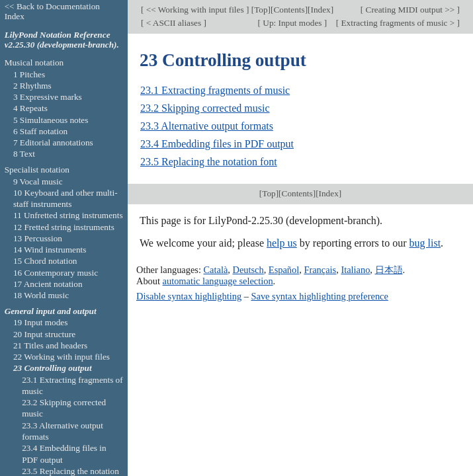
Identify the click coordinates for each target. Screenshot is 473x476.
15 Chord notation (45, 261)
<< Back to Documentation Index (52, 11)
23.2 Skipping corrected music (205, 108)
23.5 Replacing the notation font (209, 162)
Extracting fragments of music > (398, 23)
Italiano (355, 270)
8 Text (24, 154)
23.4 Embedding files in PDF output (217, 144)
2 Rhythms (32, 86)
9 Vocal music (38, 181)
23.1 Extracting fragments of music (215, 90)
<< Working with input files (194, 10)
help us (282, 243)
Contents (289, 10)
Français (320, 270)
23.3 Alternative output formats (207, 126)
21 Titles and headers (50, 345)
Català (216, 270)
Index (320, 10)
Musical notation (34, 62)
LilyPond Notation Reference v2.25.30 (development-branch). (62, 40)
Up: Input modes (292, 23)
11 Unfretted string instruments (68, 215)
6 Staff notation (40, 131)
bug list (425, 243)
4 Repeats (30, 108)
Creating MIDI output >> (410, 10)
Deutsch (248, 270)
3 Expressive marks (48, 97)
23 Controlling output (53, 368)
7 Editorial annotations (53, 142)
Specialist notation (37, 170)
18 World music (41, 295)
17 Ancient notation (48, 284)
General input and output (51, 311)
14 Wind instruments (50, 250)
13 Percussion (38, 238)
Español (284, 270)
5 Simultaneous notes (51, 120)
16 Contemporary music (56, 273)
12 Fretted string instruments (64, 227)
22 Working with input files (62, 357)
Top (261, 10)
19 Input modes (41, 322)
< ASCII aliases (173, 23)
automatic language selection (218, 281)
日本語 (389, 270)
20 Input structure (44, 334)
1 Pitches (29, 74)
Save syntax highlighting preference (319, 296)
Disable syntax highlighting (189, 296)
